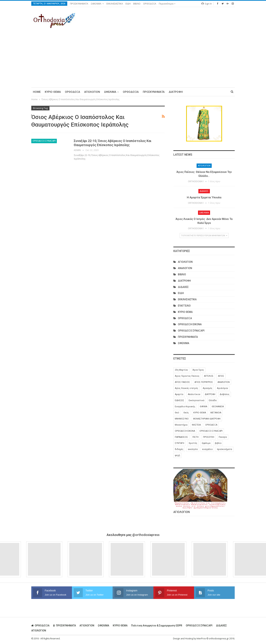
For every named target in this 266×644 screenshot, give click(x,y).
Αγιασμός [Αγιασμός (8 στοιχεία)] (208, 388)
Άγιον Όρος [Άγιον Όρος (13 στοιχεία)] (198, 370)
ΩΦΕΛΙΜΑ (96, 4)
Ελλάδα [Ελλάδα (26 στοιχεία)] (213, 400)
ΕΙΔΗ (128, 4)
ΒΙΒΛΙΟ (137, 4)
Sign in (207, 4)
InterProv (201, 638)
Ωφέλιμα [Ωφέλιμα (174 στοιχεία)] (206, 443)
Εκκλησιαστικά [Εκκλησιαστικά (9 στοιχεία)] (196, 400)
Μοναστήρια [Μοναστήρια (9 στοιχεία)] (181, 425)
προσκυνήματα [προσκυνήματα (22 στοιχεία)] (225, 449)
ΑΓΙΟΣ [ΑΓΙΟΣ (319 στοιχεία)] (221, 376)
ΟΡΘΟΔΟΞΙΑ (131, 92)
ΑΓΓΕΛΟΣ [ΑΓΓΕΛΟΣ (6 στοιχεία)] (209, 376)
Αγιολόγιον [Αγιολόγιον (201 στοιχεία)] (222, 388)
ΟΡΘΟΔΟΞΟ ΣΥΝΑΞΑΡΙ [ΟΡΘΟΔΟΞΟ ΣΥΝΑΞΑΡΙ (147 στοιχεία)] (211, 431)
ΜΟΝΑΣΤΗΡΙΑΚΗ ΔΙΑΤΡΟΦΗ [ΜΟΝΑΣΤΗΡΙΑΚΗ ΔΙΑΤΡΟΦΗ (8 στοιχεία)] (207, 419)
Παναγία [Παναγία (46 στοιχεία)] (223, 437)
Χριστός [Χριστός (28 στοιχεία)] (193, 443)
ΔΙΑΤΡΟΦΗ (176, 92)
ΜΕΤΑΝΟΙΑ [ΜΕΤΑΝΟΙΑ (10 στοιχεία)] (216, 413)
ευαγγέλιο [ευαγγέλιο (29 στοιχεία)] (207, 449)
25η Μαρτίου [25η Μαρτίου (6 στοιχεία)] (181, 370)
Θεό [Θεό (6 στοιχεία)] (177, 413)
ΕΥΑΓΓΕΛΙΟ (184, 306)
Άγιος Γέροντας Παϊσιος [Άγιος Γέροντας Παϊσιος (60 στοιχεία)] (187, 376)
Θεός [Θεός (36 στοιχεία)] (186, 413)
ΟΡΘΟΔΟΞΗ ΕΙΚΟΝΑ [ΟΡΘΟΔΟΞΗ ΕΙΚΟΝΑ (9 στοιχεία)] (185, 431)
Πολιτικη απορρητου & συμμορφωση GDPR (157, 625)
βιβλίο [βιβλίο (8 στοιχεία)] (218, 443)
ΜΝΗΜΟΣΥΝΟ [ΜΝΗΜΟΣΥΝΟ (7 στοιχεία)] (182, 419)
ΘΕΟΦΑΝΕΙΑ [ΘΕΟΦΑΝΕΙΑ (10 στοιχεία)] (218, 407)
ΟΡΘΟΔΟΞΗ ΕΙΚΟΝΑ (190, 324)
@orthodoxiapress (146, 535)
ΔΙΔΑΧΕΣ (204, 191)
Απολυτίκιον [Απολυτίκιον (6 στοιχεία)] (194, 394)
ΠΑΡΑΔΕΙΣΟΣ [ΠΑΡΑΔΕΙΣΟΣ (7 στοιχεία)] (181, 437)
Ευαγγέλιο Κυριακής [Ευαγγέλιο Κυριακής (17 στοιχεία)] (185, 407)
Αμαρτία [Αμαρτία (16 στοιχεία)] (179, 394)
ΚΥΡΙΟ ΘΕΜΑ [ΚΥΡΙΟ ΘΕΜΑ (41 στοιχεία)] (200, 413)
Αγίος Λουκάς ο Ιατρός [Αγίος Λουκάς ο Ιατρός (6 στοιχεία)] (187, 388)
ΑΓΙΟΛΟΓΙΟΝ (92, 92)
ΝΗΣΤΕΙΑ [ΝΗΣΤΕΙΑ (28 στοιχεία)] (196, 425)
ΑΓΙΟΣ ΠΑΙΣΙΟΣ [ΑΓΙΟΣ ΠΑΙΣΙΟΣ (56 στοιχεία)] (182, 382)
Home (37, 92)
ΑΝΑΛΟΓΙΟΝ (185, 268)
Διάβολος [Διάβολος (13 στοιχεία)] (225, 394)
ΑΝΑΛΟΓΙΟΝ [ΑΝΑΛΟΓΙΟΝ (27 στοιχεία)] (224, 382)
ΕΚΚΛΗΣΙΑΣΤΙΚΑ (115, 4)
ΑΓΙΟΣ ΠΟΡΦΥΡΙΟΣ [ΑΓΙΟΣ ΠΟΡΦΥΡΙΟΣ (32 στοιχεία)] (204, 382)
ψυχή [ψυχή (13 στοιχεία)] (177, 455)
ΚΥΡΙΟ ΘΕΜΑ (53, 92)
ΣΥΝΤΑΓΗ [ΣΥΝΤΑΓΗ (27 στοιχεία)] (179, 443)
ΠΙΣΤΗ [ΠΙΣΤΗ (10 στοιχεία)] (195, 437)
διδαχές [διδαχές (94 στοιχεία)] (179, 449)
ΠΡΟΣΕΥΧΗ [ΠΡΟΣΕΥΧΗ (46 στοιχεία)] (209, 437)
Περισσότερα (167, 4)
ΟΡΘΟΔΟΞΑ (150, 4)
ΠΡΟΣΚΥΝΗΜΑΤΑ (79, 4)
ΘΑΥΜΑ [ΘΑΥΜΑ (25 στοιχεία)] (204, 407)
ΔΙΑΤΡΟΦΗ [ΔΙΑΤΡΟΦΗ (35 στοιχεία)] (210, 394)
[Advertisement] (133, 57)
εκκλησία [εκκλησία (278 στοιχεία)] (193, 449)
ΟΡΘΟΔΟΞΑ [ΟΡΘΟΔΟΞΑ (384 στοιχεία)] (211, 425)
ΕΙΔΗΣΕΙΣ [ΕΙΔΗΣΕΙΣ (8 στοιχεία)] (179, 400)
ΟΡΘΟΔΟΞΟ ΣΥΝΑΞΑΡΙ (44, 141)
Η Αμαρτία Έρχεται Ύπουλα (204, 197)
